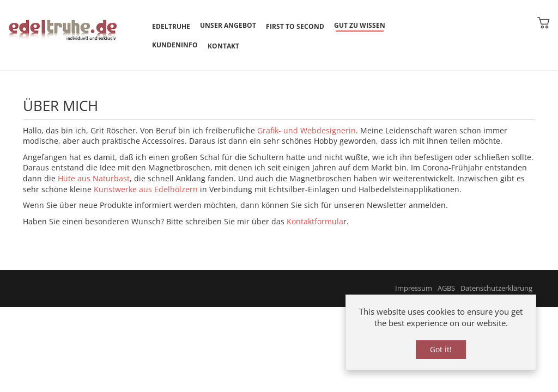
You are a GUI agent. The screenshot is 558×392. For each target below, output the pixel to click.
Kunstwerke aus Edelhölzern (146, 189)
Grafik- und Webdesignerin (307, 130)
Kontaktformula (315, 221)
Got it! (441, 349)
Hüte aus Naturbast (94, 178)
